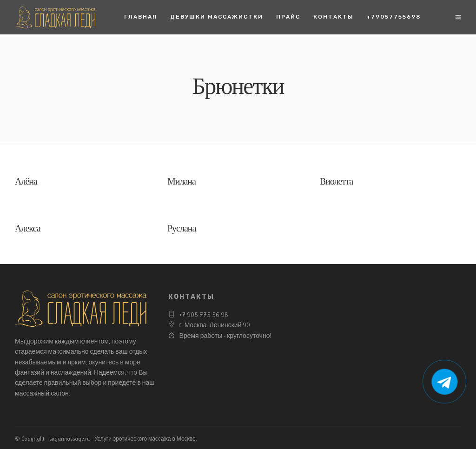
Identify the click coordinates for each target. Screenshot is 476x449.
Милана (182, 182)
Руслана (182, 229)
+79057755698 (394, 17)
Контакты (334, 17)
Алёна (26, 182)
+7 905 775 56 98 (204, 315)
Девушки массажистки (217, 17)
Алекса (28, 229)
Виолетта (336, 182)
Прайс (288, 17)
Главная (141, 17)
